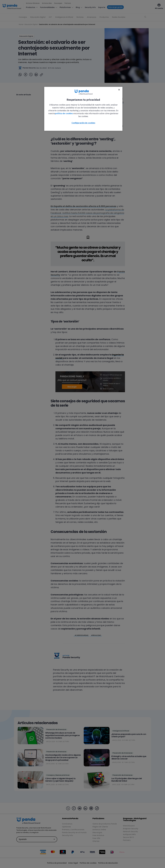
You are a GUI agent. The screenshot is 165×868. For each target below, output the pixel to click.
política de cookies (64, 113)
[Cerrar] (119, 90)
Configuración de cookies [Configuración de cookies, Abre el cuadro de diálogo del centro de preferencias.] (83, 123)
